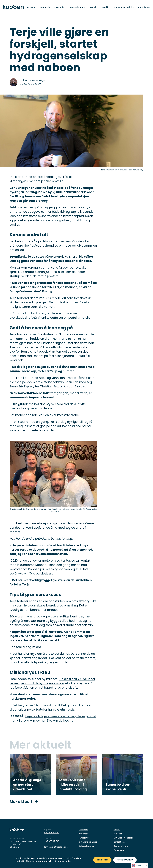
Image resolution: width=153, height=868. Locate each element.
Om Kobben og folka (124, 7)
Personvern (119, 850)
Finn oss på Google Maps (56, 847)
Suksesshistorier (77, 7)
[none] (139, 866)
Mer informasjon (125, 860)
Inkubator (31, 7)
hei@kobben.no (52, 833)
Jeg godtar (102, 860)
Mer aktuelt (24, 802)
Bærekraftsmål (121, 846)
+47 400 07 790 (52, 841)
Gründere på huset (88, 842)
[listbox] (139, 866)
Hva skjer (105, 7)
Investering (60, 7)
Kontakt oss (144, 7)
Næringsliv (45, 7)
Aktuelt (93, 7)
